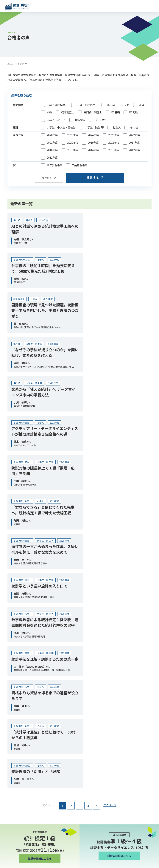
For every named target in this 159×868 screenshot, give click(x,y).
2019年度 (93, 143)
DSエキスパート (56, 120)
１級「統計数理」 (57, 105)
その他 (134, 127)
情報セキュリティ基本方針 (20, 792)
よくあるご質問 (14, 736)
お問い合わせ (12, 798)
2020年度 (73, 143)
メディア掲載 (12, 715)
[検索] (152, 765)
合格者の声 (11, 694)
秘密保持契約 (12, 786)
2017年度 (134, 143)
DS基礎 (116, 112)
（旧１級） (101, 120)
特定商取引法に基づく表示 (20, 774)
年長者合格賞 (79, 165)
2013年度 (114, 150)
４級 (49, 112)
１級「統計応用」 (87, 105)
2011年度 (52, 158)
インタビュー (12, 705)
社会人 (117, 127)
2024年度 (93, 135)
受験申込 (79, 752)
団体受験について (15, 674)
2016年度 (52, 150)
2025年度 (73, 135)
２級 (127, 105)
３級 (141, 105)
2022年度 (134, 135)
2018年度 (114, 143)
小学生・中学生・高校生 (61, 127)
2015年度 (73, 150)
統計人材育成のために (18, 643)
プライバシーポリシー (18, 780)
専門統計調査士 (93, 112)
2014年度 (93, 150)
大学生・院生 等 (94, 127)
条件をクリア (49, 178)
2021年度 (52, 143)
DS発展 (133, 112)
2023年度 (114, 135)
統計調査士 (68, 112)
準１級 (111, 105)
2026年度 (52, 135)
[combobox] (77, 765)
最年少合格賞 (54, 165)
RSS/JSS (80, 120)
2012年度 (134, 150)
